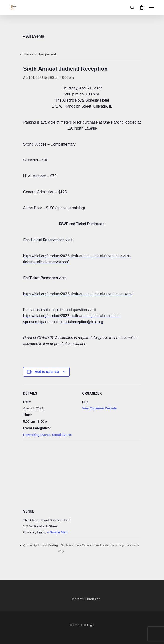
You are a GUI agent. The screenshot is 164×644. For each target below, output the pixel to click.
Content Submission (86, 599)
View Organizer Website (100, 408)
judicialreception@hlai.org (82, 322)
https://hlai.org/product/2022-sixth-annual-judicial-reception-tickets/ (78, 294)
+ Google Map (57, 532)
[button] (152, 7)
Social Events (62, 435)
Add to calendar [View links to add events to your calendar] (47, 372)
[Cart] (142, 7)
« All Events (34, 36)
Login (91, 625)
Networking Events (37, 435)
